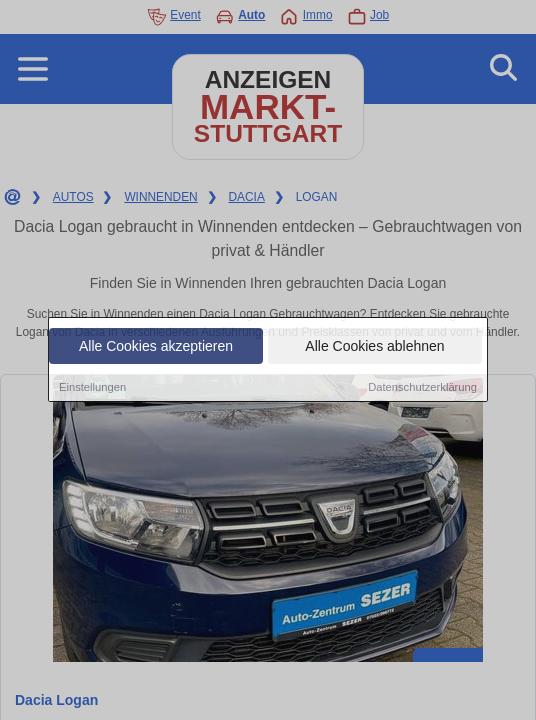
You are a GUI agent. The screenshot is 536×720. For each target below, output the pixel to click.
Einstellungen (92, 388)
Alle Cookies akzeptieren (156, 347)
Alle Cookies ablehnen (374, 347)
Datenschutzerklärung (422, 388)
